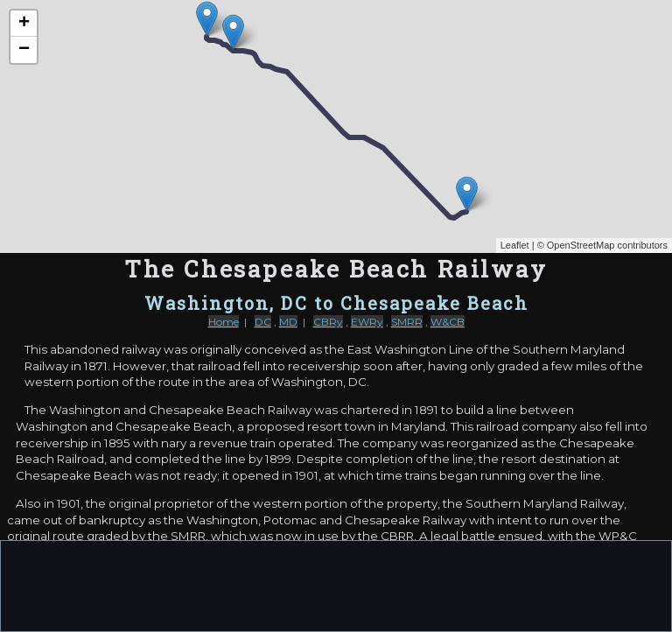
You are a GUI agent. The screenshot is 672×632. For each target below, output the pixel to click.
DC (263, 322)
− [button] (24, 50)
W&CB (448, 322)
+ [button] (24, 24)
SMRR (407, 322)
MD (288, 322)
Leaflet (515, 245)
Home (224, 322)
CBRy (328, 322)
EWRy (367, 322)
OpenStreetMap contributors (607, 245)
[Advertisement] (336, 585)
